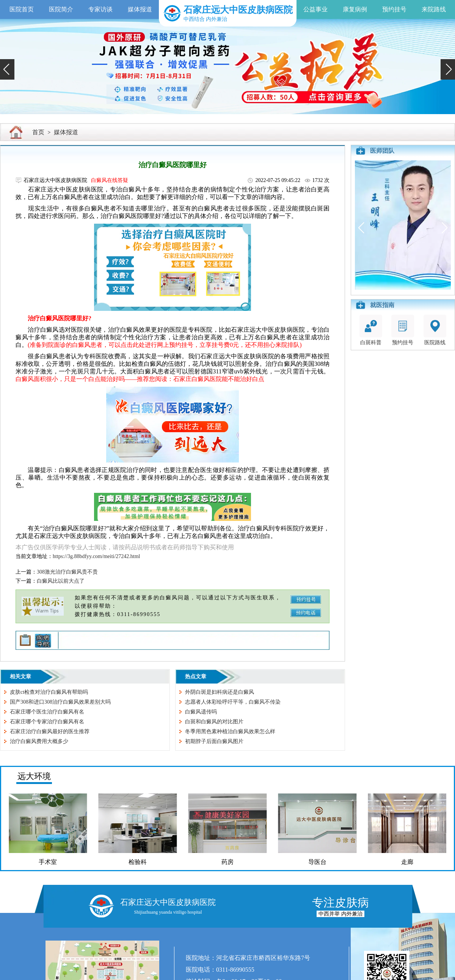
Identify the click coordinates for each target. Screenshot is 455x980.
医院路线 (435, 330)
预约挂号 (394, 9)
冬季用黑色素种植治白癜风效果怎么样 (230, 731)
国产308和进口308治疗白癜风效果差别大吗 (60, 702)
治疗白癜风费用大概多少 (39, 741)
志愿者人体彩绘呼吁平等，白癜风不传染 (233, 702)
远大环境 (34, 776)
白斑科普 (371, 330)
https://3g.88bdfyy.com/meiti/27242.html (96, 556)
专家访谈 (100, 9)
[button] (7, 69)
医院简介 (61, 9)
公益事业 (315, 9)
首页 (38, 132)
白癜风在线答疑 (110, 180)
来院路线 (434, 9)
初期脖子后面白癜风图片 (214, 741)
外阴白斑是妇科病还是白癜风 (220, 692)
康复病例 (355, 9)
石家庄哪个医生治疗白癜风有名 (47, 712)
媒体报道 (140, 9)
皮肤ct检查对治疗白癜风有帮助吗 (49, 692)
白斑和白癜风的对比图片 (214, 722)
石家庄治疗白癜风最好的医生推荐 (50, 731)
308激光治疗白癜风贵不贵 (67, 572)
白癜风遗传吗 (201, 712)
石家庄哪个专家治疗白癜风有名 (47, 722)
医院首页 (22, 9)
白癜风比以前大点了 (61, 581)
